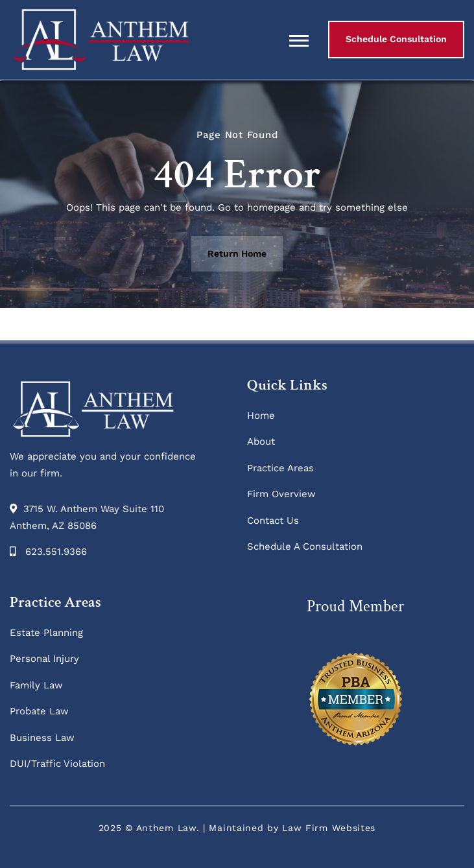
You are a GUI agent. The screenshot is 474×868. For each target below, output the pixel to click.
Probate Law (39, 711)
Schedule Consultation (396, 39)
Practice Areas (280, 468)
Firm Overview (281, 494)
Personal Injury (44, 659)
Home (261, 416)
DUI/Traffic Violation (57, 764)
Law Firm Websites (329, 828)
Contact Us (273, 521)
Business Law (42, 738)
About (261, 441)
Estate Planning (46, 633)
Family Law (36, 685)
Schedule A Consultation (305, 546)
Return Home (237, 253)
